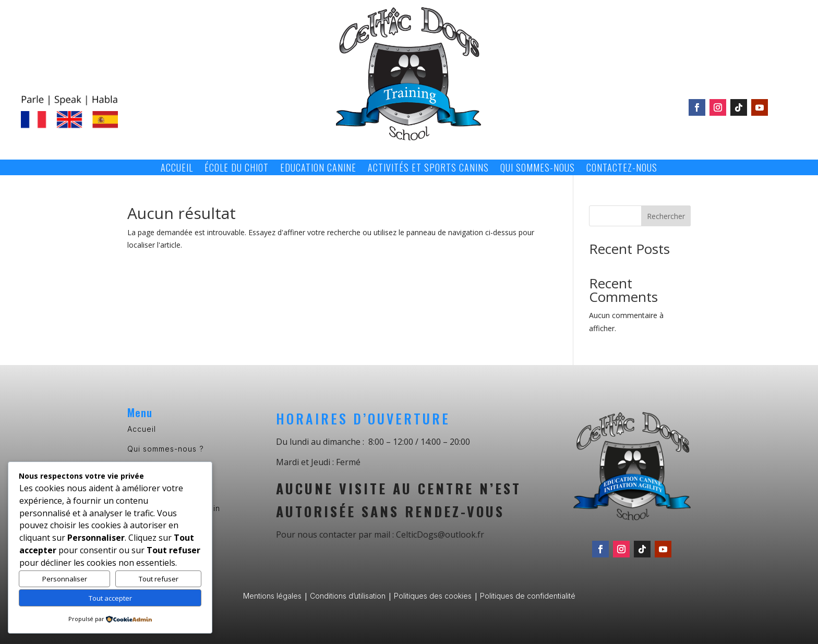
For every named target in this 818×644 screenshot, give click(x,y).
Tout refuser (159, 579)
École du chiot (237, 169)
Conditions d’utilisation (348, 596)
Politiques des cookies (433, 596)
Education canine (318, 169)
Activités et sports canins (428, 169)
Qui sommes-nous (538, 169)
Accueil (177, 169)
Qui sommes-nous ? (166, 449)
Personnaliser (65, 579)
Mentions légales (272, 596)
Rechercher (666, 216)
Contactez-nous (622, 169)
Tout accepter (110, 598)
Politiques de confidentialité (528, 596)
